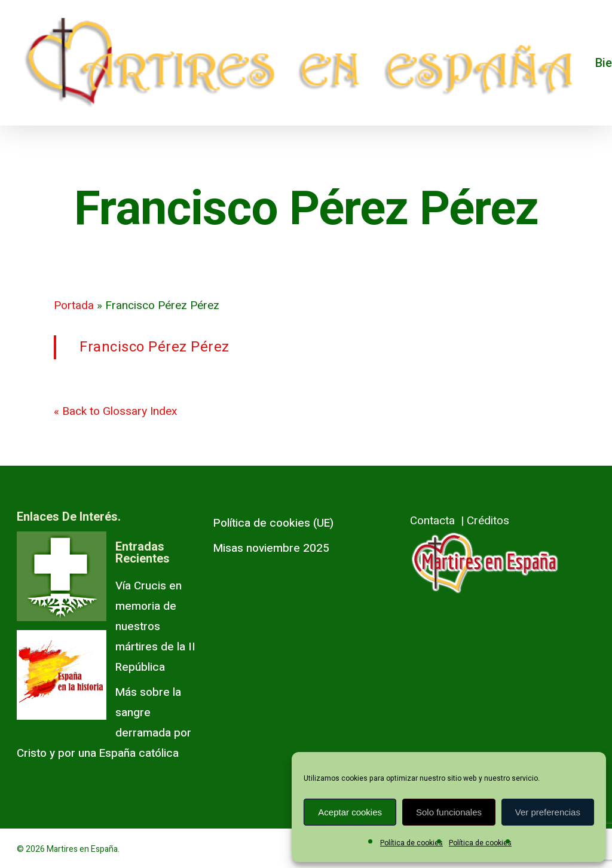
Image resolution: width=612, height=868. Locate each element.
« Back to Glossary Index (115, 411)
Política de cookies (411, 843)
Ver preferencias (548, 812)
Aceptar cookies (350, 812)
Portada (74, 305)
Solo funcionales (449, 812)
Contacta (432, 521)
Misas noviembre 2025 (271, 548)
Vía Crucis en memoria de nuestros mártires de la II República (155, 626)
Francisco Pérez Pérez (154, 347)
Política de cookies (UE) (273, 523)
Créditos (488, 521)
